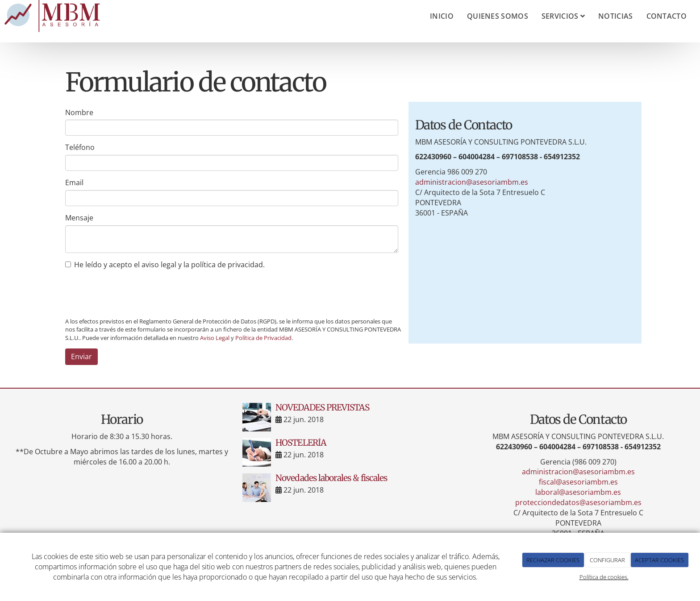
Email (74, 182)
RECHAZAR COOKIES (553, 560)
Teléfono (80, 147)
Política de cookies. (604, 577)
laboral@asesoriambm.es (578, 492)
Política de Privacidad (263, 338)
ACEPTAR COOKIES (659, 560)
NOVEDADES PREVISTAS (322, 407)
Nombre (79, 112)
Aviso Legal (215, 338)
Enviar (81, 356)
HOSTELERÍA (301, 443)
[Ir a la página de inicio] (54, 16)
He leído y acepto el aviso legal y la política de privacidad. (165, 265)
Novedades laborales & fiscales (331, 478)
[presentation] (133, 293)
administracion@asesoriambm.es (472, 182)
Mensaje (79, 218)
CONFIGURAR (607, 560)
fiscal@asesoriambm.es (578, 482)
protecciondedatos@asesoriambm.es (578, 502)
